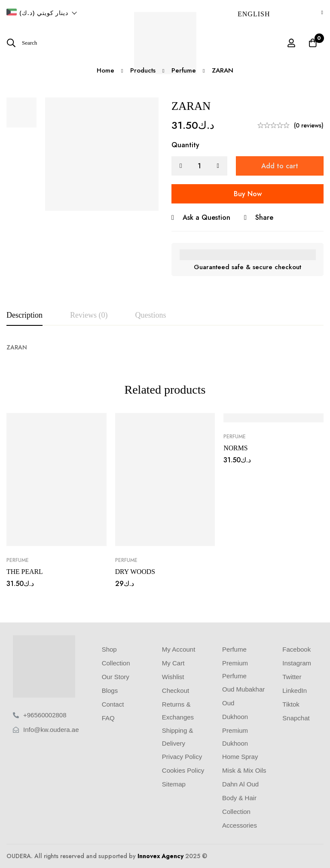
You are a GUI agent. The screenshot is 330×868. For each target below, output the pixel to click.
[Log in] (291, 43)
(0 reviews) (309, 125)
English (254, 14)
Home (105, 70)
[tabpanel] (165, 348)
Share (264, 217)
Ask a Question (206, 217)
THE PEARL (25, 572)
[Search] (22, 43)
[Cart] (312, 43)
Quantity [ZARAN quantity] (185, 145)
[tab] (24, 316)
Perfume (18, 560)
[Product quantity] (199, 166)
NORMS (236, 448)
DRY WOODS (136, 572)
